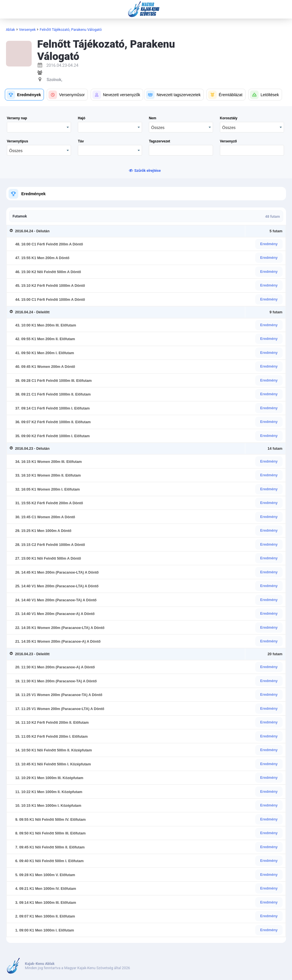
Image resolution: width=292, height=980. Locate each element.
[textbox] (181, 150)
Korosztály (229, 118)
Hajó (82, 118)
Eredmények (33, 194)
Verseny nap (17, 118)
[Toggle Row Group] (12, 231)
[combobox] (181, 127)
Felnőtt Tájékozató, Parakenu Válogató (71, 30)
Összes (158, 128)
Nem (153, 118)
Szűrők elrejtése (148, 171)
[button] (24, 95)
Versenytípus (18, 141)
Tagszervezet (159, 141)
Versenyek (28, 30)
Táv (81, 141)
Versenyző (228, 141)
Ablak (11, 30)
